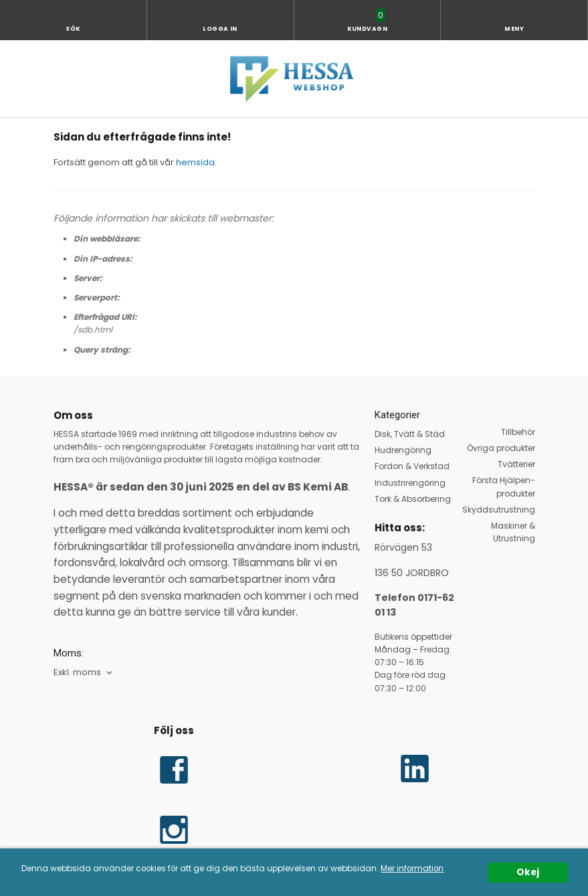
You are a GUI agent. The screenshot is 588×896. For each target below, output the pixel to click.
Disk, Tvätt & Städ (410, 434)
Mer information (412, 869)
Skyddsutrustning (499, 510)
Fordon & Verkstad (412, 466)
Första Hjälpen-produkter (504, 486)
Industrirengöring (410, 483)
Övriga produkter (501, 448)
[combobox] (84, 673)
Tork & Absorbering (413, 499)
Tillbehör (518, 432)
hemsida (195, 162)
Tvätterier (516, 464)
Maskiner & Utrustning (513, 532)
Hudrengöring (403, 450)
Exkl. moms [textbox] (77, 673)
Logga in (220, 29)
